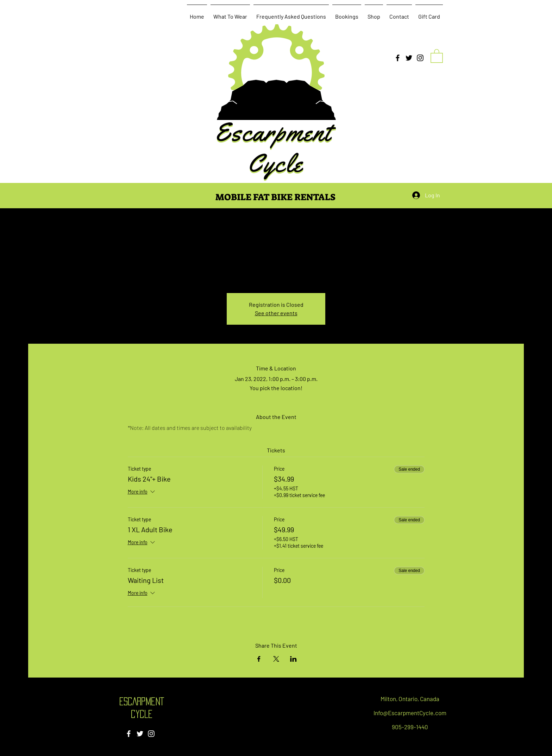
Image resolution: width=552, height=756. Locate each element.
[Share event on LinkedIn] (293, 659)
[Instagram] (420, 58)
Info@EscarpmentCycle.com (410, 713)
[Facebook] (398, 58)
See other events (276, 313)
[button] (437, 56)
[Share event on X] (276, 659)
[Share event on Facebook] (259, 659)
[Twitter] (409, 58)
